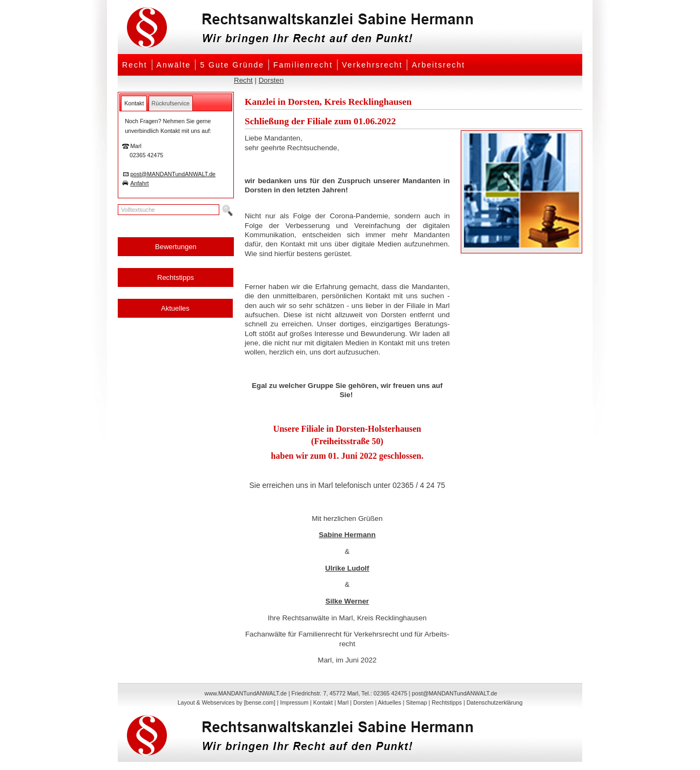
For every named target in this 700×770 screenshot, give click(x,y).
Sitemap (416, 702)
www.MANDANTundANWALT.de (246, 693)
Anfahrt (139, 183)
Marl (343, 702)
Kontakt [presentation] (134, 103)
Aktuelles (175, 308)
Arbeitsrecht (438, 65)
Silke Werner (348, 601)
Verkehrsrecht (372, 65)
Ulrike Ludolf (347, 568)
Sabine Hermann (347, 535)
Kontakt (323, 702)
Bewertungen (176, 247)
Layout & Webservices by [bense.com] (227, 702)
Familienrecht (303, 65)
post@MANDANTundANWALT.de (173, 174)
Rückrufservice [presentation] (171, 103)
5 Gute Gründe (232, 65)
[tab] (134, 103)
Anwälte (174, 65)
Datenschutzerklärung (495, 702)
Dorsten (271, 80)
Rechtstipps (176, 277)
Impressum (294, 702)
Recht (135, 65)
